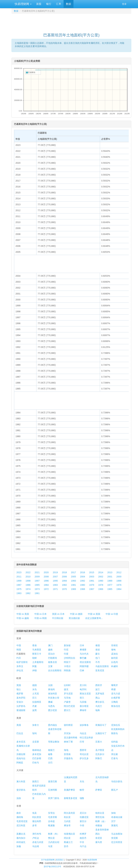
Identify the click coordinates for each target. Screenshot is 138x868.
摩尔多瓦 (100, 702)
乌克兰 (99, 706)
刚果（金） (101, 821)
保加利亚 (53, 694)
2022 (28, 572)
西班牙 (99, 685)
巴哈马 (36, 763)
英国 (19, 685)
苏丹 (66, 846)
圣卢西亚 (100, 750)
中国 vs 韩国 (41, 618)
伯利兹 (115, 742)
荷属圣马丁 (101, 725)
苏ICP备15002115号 (52, 867)
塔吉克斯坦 (85, 662)
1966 (101, 589)
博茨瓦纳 (100, 817)
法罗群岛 (21, 706)
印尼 (66, 650)
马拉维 (36, 846)
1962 (28, 593)
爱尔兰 (67, 710)
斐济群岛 (21, 790)
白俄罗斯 (116, 698)
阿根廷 (20, 763)
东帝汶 (20, 666)
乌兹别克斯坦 (102, 666)
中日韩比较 (58, 618)
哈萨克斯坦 (22, 662)
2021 (37, 572)
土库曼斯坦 (38, 662)
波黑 (34, 710)
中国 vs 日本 (41, 614)
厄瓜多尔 (100, 754)
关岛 (82, 782)
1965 (110, 589)
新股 (39, 4)
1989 (110, 581)
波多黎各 (84, 725)
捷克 (66, 689)
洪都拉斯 (21, 754)
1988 (119, 581)
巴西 (50, 758)
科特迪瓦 (21, 842)
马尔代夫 (84, 654)
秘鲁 (50, 754)
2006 (64, 577)
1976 (119, 585)
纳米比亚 (100, 813)
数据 (69, 4)
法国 (50, 685)
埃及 (34, 813)
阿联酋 (67, 670)
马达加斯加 (117, 834)
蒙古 (98, 654)
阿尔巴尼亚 (69, 706)
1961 (37, 593)
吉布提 (51, 821)
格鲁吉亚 (53, 662)
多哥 (34, 825)
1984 (46, 585)
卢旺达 (36, 838)
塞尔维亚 (84, 706)
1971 (55, 589)
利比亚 (67, 817)
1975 (19, 589)
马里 (50, 846)
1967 (92, 589)
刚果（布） (54, 834)
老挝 (98, 650)
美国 (19, 725)
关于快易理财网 (48, 860)
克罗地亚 (100, 694)
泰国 (98, 645)
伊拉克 (20, 670)
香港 (34, 645)
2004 (82, 577)
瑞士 (19, 689)
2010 (28, 577)
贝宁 (113, 821)
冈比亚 (67, 838)
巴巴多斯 (37, 758)
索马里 (99, 842)
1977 (110, 585)
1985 (37, 585)
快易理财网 (23, 4)
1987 (19, 585)
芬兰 (34, 698)
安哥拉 (51, 813)
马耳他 (67, 698)
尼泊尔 (51, 654)
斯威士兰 (68, 842)
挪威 (50, 702)
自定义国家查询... (94, 618)
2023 (19, 572)
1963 (19, 593)
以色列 (115, 662)
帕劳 (82, 790)
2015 (92, 572)
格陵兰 (51, 750)
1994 (64, 581)
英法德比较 (74, 618)
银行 (49, 4)
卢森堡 (67, 702)
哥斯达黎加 (54, 742)
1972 (46, 589)
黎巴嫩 (83, 658)
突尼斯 (115, 838)
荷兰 (82, 698)
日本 (82, 645)
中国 (19, 645)
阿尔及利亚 (69, 813)
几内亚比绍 (54, 842)
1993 (73, 581)
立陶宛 (115, 702)
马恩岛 (51, 706)
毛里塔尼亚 (22, 821)
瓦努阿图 (53, 790)
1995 (55, 581)
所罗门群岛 (54, 798)
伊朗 (34, 670)
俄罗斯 (20, 694)
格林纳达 (37, 750)
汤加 (19, 798)
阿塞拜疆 (84, 666)
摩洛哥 (67, 825)
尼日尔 (83, 813)
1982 (64, 585)
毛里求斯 (53, 817)
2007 (55, 577)
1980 (82, 585)
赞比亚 (51, 838)
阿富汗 (67, 662)
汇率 (59, 4)
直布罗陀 (21, 698)
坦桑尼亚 (84, 817)
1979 (92, 585)
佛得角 (20, 817)
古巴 (50, 763)
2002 (101, 577)
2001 (110, 577)
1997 (37, 581)
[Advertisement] (71, 22)
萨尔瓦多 (84, 758)
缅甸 (113, 650)
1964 (119, 589)
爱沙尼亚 (53, 710)
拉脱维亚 (37, 702)
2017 (73, 572)
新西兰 (36, 782)
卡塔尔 (67, 666)
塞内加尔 (21, 838)
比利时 (67, 685)
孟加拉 (115, 654)
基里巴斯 (53, 782)
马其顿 (83, 702)
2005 (73, 577)
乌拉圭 (83, 733)
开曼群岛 (68, 758)
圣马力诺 (116, 694)
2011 (19, 577)
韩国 (19, 650)
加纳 (113, 813)
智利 (34, 733)
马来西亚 (37, 650)
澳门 (50, 645)
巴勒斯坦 (53, 658)
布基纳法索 (117, 817)
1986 (28, 585)
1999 (19, 581)
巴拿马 (115, 758)
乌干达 (83, 846)
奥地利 (51, 689)
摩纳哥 (83, 710)
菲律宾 (115, 645)
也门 (98, 658)
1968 (82, 589)
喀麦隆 (51, 825)
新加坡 (67, 645)
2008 (46, 577)
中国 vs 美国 (23, 614)
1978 (101, 585)
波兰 (98, 689)
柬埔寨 (83, 650)
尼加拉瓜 (116, 725)
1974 (28, 589)
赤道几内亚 (38, 842)
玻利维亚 (68, 725)
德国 (34, 685)
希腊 (113, 689)
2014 (101, 572)
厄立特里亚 (117, 842)
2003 (92, 577)
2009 (37, 577)
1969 (73, 589)
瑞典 (98, 710)
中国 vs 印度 (112, 614)
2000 (119, 577)
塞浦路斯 (21, 710)
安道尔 (20, 702)
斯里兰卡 (37, 654)
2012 (119, 572)
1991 (92, 581)
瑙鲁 (82, 798)
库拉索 (115, 754)
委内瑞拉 (53, 725)
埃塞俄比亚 (69, 834)
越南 (50, 650)
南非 (19, 813)
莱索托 (115, 825)
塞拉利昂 (37, 821)
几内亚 (67, 821)
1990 (101, 581)
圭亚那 (36, 742)
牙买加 (67, 733)
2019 (55, 572)
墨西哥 (83, 750)
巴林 (82, 670)
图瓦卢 (115, 790)
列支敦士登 (54, 698)
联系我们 (60, 860)
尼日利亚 (21, 825)
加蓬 (19, 846)
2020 (46, 572)
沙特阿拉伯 (69, 658)
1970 (64, 589)
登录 (124, 4)
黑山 (98, 698)
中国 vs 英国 (94, 614)
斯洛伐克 (116, 706)
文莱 (50, 666)
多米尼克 (21, 742)
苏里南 (67, 754)
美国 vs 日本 (58, 614)
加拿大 (36, 725)
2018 (64, 572)
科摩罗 (83, 834)
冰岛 (34, 689)
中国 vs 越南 (23, 618)
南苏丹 (83, 838)
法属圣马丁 (101, 733)
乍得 (82, 825)
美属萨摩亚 (69, 790)
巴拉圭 (20, 733)
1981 (73, 585)
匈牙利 (83, 689)
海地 (66, 750)
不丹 (98, 662)
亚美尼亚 (100, 670)
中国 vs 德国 (76, 614)
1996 (46, 581)
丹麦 (34, 706)
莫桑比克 (21, 834)
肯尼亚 (99, 838)
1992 (82, 581)
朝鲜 (34, 658)
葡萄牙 (115, 685)
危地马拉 (21, 758)
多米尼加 (37, 754)
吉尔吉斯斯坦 (55, 670)
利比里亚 (37, 817)
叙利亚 (115, 658)
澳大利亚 (21, 782)
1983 (55, 585)
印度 (66, 654)
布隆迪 (99, 825)
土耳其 (36, 694)
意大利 (83, 685)
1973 (37, 589)
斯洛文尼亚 (85, 694)
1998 (28, 581)
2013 (110, 572)
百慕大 (99, 742)
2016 (82, 572)
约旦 (19, 658)
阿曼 (34, 666)
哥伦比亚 (84, 754)
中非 (82, 842)
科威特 (115, 666)
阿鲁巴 (99, 758)
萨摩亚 (99, 790)
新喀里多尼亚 (71, 798)
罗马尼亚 (68, 694)
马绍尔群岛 (117, 782)
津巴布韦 (37, 834)
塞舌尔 (83, 821)
